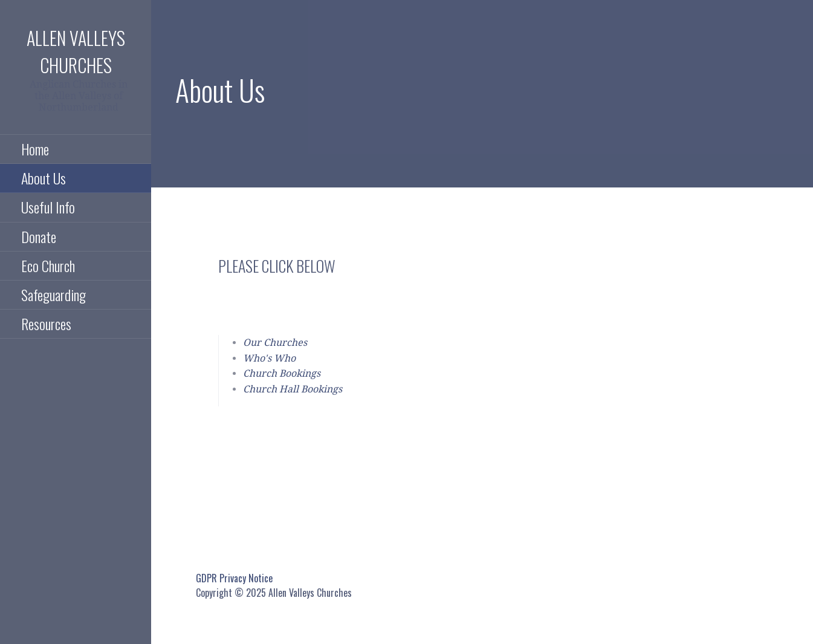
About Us (44, 178)
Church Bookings (282, 373)
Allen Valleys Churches (76, 51)
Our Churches (275, 343)
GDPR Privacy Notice (234, 578)
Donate (39, 236)
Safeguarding (53, 294)
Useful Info (48, 207)
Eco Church (48, 265)
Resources (46, 324)
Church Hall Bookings (293, 389)
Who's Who (269, 358)
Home (35, 149)
